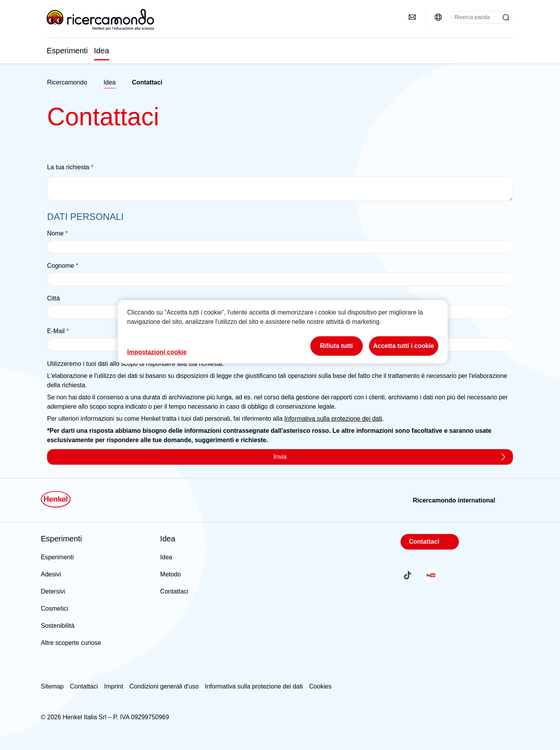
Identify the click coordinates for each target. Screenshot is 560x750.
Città (53, 298)
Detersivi (53, 591)
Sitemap (52, 686)
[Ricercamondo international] (438, 17)
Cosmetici (54, 609)
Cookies (320, 686)
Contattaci (174, 591)
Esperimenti (67, 51)
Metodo (171, 574)
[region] (283, 332)
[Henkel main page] (100, 19)
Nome (57, 233)
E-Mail (58, 331)
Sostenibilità (58, 626)
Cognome (63, 266)
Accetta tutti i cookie (404, 346)
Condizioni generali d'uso (164, 686)
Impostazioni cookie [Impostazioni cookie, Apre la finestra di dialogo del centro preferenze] (157, 352)
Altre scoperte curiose (71, 643)
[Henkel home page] (67, 83)
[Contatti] (412, 17)
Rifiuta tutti (336, 346)
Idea (102, 51)
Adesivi (51, 574)
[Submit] (506, 18)
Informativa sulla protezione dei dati (333, 419)
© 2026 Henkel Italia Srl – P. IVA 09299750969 (105, 717)
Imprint (114, 686)
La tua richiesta (70, 167)
